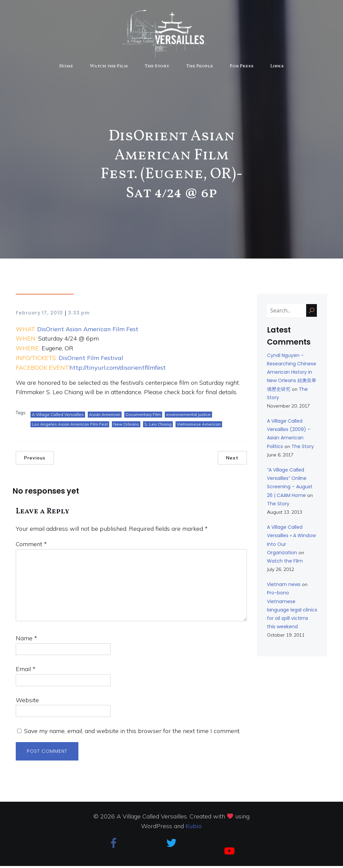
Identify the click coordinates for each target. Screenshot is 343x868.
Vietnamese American (199, 426)
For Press (242, 67)
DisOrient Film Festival (91, 360)
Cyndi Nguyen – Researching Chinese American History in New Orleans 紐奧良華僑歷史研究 (292, 374)
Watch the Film (109, 67)
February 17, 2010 (39, 315)
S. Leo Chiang (158, 426)
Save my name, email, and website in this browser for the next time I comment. (132, 733)
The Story (157, 67)
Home (66, 67)
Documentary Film (143, 416)
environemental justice (188, 416)
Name (26, 640)
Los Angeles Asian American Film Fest (70, 426)
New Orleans (126, 426)
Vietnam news (284, 586)
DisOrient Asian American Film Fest (88, 331)
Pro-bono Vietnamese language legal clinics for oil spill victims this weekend (292, 612)
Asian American (105, 416)
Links (277, 67)
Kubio (194, 828)
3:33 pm (79, 315)
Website (27, 702)
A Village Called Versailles (58, 416)
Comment (31, 546)
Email (26, 671)
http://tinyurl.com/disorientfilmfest (118, 370)
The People (200, 67)
